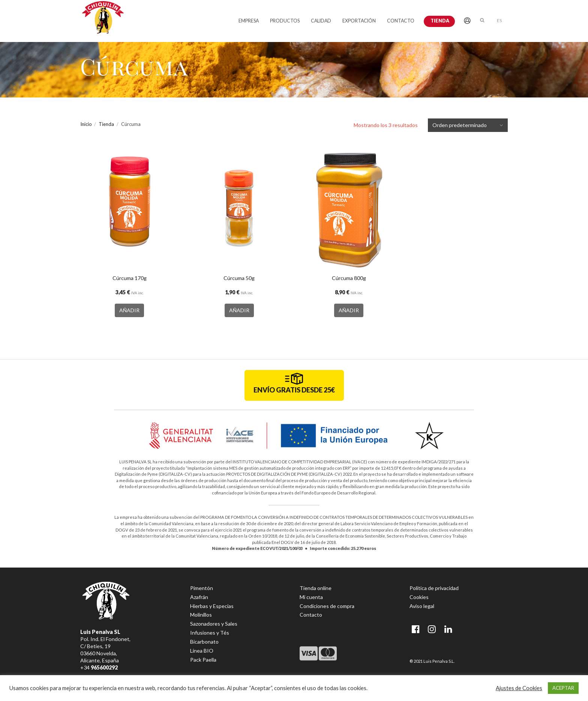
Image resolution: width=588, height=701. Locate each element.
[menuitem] (499, 20)
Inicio (86, 124)
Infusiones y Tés (210, 633)
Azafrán (199, 597)
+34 (99, 667)
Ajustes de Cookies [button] (519, 688)
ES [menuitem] (499, 20)
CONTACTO (401, 21)
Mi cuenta (311, 597)
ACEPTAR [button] (563, 688)
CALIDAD (321, 21)
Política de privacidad (434, 588)
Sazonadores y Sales (214, 624)
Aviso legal (422, 606)
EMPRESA (249, 21)
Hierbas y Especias (212, 606)
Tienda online (316, 588)
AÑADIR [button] (129, 310)
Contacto (311, 615)
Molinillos (201, 615)
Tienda (440, 21)
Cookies (419, 597)
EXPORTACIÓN (359, 21)
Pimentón (202, 588)
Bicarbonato (204, 642)
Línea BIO (202, 651)
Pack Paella (203, 660)
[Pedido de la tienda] (472, 125)
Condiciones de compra (327, 606)
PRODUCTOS (285, 21)
